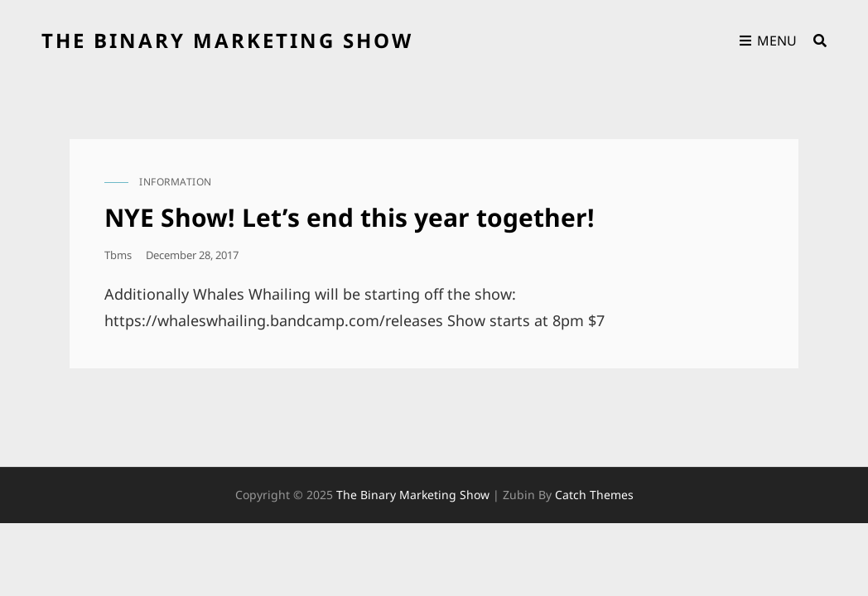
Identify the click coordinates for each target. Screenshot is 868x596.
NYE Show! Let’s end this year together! (350, 217)
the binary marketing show (227, 40)
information (176, 182)
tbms (118, 255)
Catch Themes (594, 495)
